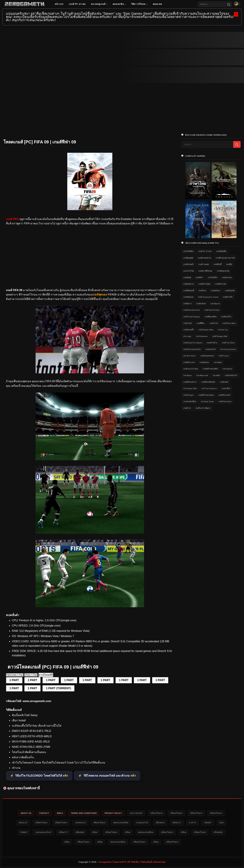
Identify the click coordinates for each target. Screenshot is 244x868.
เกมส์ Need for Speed (193, 343)
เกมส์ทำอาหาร (189, 362)
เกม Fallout (227, 369)
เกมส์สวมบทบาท (204, 258)
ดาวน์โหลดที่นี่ (46, 675)
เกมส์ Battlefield (207, 356)
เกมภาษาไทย (189, 271)
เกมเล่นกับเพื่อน (190, 401)
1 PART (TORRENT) (58, 688)
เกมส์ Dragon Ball (220, 336)
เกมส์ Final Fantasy (191, 317)
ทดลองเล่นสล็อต (121, 823)
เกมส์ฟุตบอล (188, 297)
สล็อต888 (80, 832)
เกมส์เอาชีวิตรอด (205, 271)
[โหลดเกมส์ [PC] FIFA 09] (90, 372)
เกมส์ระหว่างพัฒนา (203, 408)
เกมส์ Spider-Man (206, 330)
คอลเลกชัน (119, 4)
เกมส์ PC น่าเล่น (77, 4)
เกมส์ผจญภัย (188, 258)
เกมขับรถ (202, 291)
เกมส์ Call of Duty (212, 310)
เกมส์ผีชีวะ (201, 323)
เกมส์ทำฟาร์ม (221, 284)
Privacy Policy (113, 813)
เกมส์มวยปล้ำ (189, 330)
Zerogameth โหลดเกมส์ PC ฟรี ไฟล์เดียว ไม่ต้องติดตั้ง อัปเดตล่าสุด (132, 862)
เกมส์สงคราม (189, 284)
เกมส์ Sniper (188, 395)
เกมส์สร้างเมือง (204, 284)
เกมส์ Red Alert (225, 401)
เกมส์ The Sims (228, 343)
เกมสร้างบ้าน (212, 343)
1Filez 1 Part (31, 675)
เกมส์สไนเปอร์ (224, 395)
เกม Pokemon (202, 336)
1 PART (14, 680)
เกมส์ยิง (229, 264)
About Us (26, 813)
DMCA (60, 813)
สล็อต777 (177, 823)
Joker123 (80, 823)
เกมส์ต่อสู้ (187, 278)
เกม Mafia (218, 362)
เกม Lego (187, 336)
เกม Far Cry (223, 330)
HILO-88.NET (136, 813)
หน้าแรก (59, 4)
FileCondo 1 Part (15, 675)
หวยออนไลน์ (142, 823)
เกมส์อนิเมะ (216, 291)
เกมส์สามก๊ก (228, 297)
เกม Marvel (215, 304)
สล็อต (95, 832)
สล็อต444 (160, 823)
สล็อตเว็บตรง (156, 813)
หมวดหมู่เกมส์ (99, 4)
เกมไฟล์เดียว (188, 251)
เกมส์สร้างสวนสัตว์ (210, 369)
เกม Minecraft (202, 375)
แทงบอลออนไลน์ (43, 832)
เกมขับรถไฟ (226, 317)
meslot (23, 823)
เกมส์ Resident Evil (191, 310)
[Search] (229, 4)
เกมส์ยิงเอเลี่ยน (210, 317)
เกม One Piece (189, 356)
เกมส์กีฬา (199, 278)
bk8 (221, 823)
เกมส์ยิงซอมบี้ (189, 291)
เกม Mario (187, 375)
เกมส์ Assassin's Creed (208, 297)
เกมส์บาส (187, 408)
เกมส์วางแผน (204, 264)
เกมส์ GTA (214, 323)
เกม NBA (216, 375)
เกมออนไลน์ (210, 349)
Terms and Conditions (84, 813)
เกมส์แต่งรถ (204, 362)
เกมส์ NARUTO (231, 375)
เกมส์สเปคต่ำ (189, 264)
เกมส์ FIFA (188, 323)
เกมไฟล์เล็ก (213, 278)
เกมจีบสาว (187, 304)
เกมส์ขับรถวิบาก (190, 382)
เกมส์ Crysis (224, 356)
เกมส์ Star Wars (229, 323)
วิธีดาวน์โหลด (139, 4)
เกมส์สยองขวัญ (223, 271)
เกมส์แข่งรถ (201, 304)
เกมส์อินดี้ (217, 264)
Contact (44, 813)
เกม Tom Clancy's (209, 388)
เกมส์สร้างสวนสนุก (206, 395)
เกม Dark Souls (207, 401)
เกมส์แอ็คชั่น (221, 251)
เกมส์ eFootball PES (192, 349)
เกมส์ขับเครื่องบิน (208, 382)
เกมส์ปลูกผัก (230, 291)
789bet (208, 823)
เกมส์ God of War (191, 369)
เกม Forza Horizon (228, 349)
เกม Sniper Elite (190, 388)
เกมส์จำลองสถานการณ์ (225, 258)
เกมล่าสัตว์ (226, 388)
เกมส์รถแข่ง (227, 278)
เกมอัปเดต (224, 382)
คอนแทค (157, 4)
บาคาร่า (193, 823)
